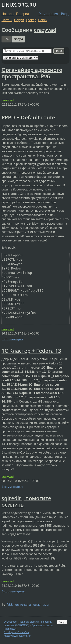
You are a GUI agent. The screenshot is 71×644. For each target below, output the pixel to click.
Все (6, 39)
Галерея (22, 14)
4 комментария (12, 339)
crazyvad (45, 30)
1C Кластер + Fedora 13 (31, 351)
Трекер (31, 20)
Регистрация (48, 14)
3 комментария (12, 487)
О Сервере (10, 622)
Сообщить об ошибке (16, 632)
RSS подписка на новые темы (28, 605)
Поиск (43, 20)
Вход (65, 14)
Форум (19, 20)
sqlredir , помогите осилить (26, 501)
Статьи (7, 20)
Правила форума (29, 622)
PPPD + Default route (28, 117)
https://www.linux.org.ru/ (17, 636)
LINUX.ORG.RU (19, 5)
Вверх (62, 622)
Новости (8, 14)
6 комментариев (13, 591)
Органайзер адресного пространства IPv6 (32, 73)
